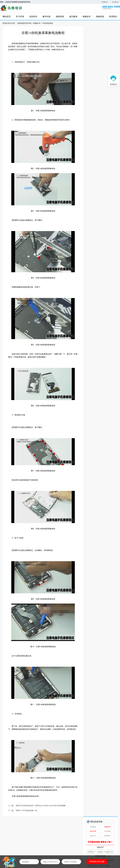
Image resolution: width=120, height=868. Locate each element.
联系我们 (108, 45)
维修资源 (91, 848)
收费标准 (108, 36)
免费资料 (67, 836)
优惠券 (81, 836)
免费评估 (101, 80)
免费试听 (39, 836)
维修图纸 (108, 836)
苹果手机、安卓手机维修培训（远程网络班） (95, 146)
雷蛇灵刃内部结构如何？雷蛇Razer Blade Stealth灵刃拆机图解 (41, 809)
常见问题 (108, 40)
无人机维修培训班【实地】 (95, 122)
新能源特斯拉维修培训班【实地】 (95, 117)
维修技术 (37, 23)
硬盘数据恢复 (95, 126)
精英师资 (39, 848)
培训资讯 (81, 848)
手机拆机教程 (48, 23)
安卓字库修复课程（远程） (95, 130)
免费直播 (53, 836)
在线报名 (70, 848)
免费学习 (26, 836)
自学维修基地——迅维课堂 (95, 138)
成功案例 (115, 2)
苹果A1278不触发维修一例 (26, 813)
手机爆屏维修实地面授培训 (95, 134)
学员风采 (111, 848)
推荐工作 (94, 836)
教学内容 (94, 40)
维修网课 (12, 836)
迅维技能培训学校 (24, 23)
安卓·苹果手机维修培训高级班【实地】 (95, 142)
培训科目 (94, 36)
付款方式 (94, 45)
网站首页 (9, 848)
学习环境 (19, 848)
